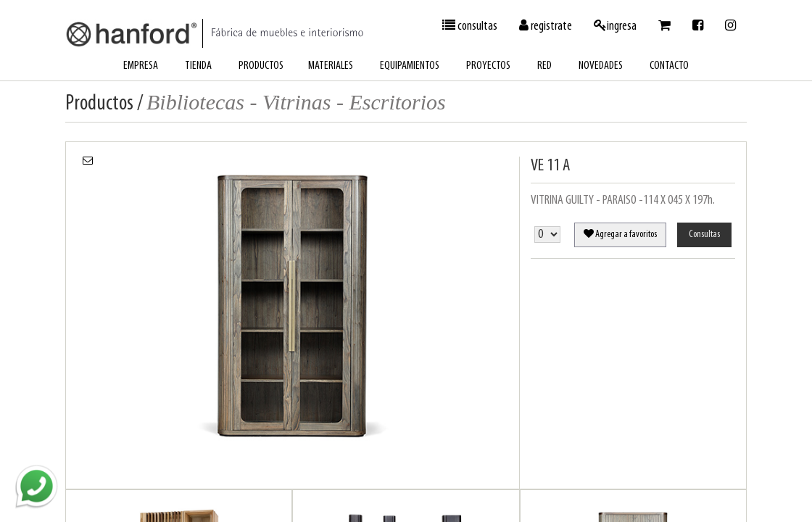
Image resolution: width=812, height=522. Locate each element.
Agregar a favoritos (620, 234)
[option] (293, 298)
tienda (198, 66)
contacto (669, 66)
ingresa (615, 26)
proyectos (488, 66)
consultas (470, 26)
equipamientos (410, 66)
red (544, 66)
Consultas (704, 235)
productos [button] (261, 66)
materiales (331, 66)
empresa (141, 66)
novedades (601, 66)
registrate (546, 26)
